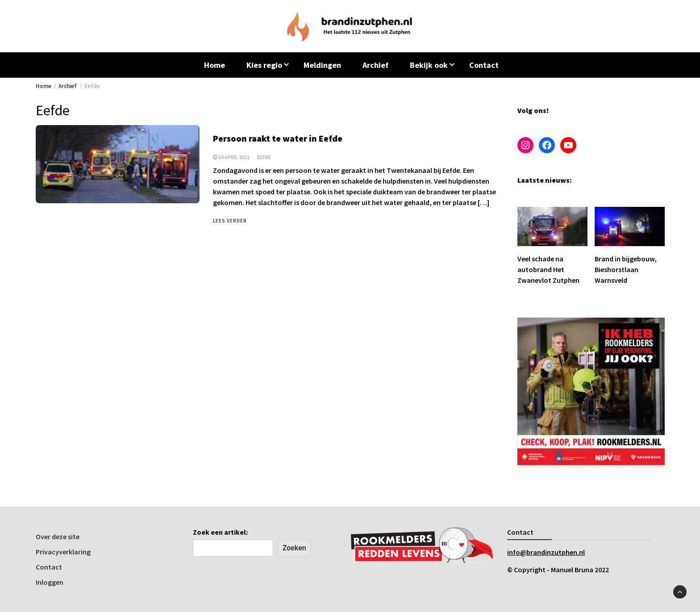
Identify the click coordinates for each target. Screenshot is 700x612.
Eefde (264, 157)
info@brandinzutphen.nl (546, 552)
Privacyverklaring (63, 552)
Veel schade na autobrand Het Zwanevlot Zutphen (548, 269)
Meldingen (322, 65)
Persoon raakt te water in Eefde (278, 138)
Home (215, 65)
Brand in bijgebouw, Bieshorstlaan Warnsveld (626, 269)
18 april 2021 (234, 157)
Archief (375, 65)
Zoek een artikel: (220, 532)
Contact (484, 65)
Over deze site (58, 537)
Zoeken (294, 548)
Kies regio (264, 65)
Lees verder (230, 221)
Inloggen (50, 582)
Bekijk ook (429, 65)
